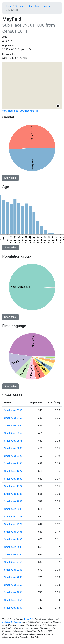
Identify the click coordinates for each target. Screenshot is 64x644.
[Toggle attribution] (58, 106)
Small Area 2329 (13, 524)
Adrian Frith (29, 619)
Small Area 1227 (13, 471)
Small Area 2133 (13, 517)
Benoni (47, 6)
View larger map (10, 111)
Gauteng (20, 6)
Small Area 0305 (13, 410)
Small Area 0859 (13, 433)
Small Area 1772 (13, 486)
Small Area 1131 (13, 463)
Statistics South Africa (12, 622)
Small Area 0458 (13, 418)
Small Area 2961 (13, 593)
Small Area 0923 (13, 456)
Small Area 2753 (13, 570)
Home (8, 6)
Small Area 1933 (13, 494)
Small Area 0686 (13, 426)
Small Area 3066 (13, 600)
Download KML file (29, 111)
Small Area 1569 (13, 479)
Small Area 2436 (13, 532)
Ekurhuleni (33, 6)
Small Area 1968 (13, 501)
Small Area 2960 (13, 585)
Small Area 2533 (13, 547)
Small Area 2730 (13, 555)
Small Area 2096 (13, 509)
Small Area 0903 (13, 448)
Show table (10, 178)
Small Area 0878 (13, 441)
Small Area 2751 (13, 562)
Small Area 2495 (13, 539)
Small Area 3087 (13, 608)
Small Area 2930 (13, 577)
